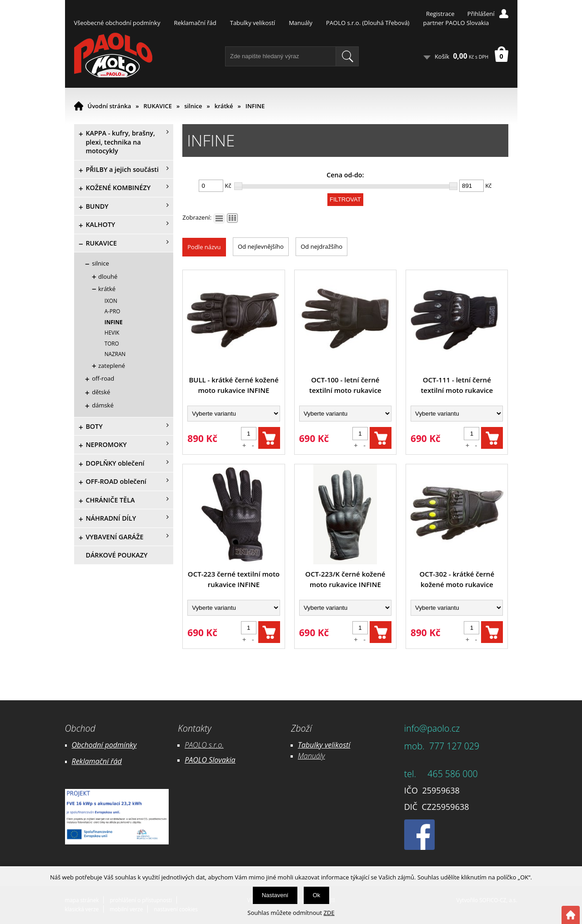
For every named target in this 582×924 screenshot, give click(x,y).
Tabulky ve (315, 745)
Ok (317, 895)
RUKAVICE (158, 106)
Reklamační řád (195, 23)
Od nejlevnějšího (261, 246)
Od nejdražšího (321, 246)
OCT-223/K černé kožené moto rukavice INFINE (345, 579)
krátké (224, 106)
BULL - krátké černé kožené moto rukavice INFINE (233, 385)
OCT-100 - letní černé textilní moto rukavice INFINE (345, 385)
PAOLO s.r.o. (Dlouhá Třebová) (368, 23)
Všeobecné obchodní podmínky (117, 23)
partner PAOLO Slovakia (456, 23)
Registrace (440, 14)
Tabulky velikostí (253, 23)
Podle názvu (204, 247)
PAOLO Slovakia (210, 760)
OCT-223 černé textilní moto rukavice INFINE (234, 579)
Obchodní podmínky (104, 745)
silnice (193, 106)
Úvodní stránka (110, 106)
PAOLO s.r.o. (204, 745)
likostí (341, 745)
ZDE (329, 913)
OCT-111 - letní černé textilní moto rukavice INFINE (457, 385)
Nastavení (275, 895)
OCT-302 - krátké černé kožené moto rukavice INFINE (457, 580)
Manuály (301, 23)
